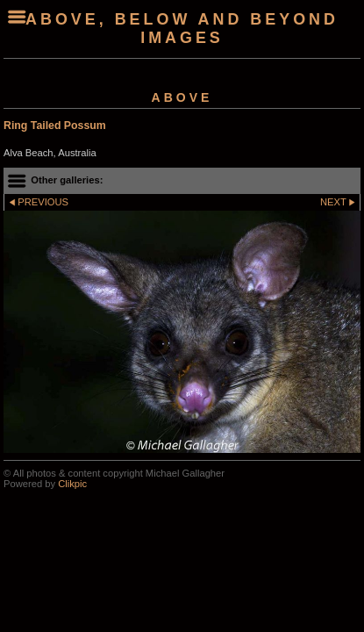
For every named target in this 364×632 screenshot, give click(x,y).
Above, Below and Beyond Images (182, 29)
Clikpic (72, 484)
